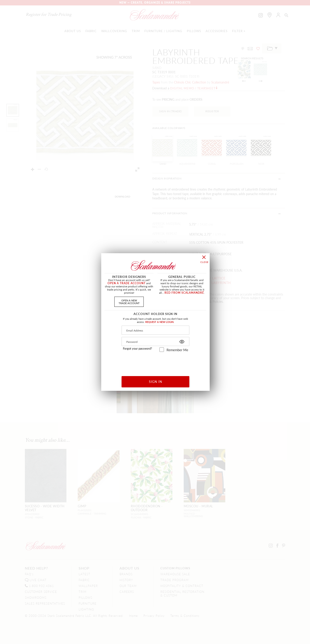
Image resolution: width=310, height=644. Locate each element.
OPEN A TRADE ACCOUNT (127, 283)
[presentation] (156, 362)
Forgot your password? (137, 348)
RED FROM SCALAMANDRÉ (184, 293)
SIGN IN (156, 382)
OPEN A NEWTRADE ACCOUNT (129, 302)
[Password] (155, 341)
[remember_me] (162, 350)
